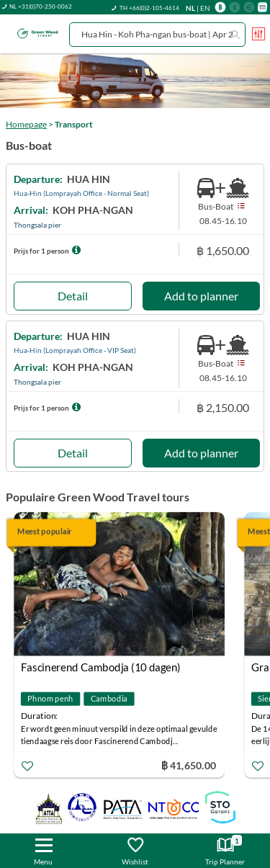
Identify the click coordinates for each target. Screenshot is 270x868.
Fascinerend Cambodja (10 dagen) (101, 667)
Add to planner (201, 296)
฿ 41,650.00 (189, 765)
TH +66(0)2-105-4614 (149, 8)
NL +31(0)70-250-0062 (41, 6)
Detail (73, 296)
